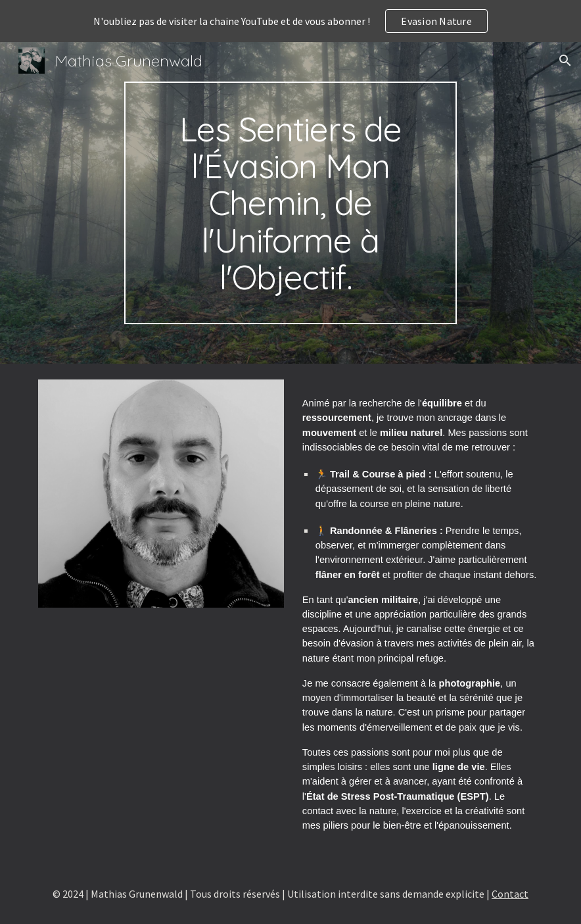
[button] (565, 61)
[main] (290, 203)
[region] (290, 21)
